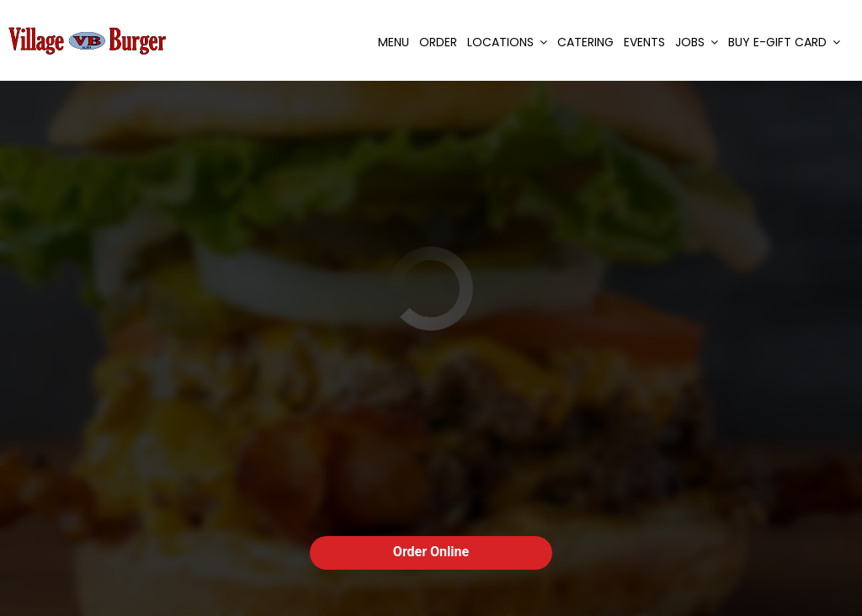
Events (644, 42)
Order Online (431, 552)
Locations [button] (507, 42)
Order (438, 42)
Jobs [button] (697, 42)
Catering (585, 42)
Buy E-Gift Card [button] (784, 42)
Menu (394, 42)
